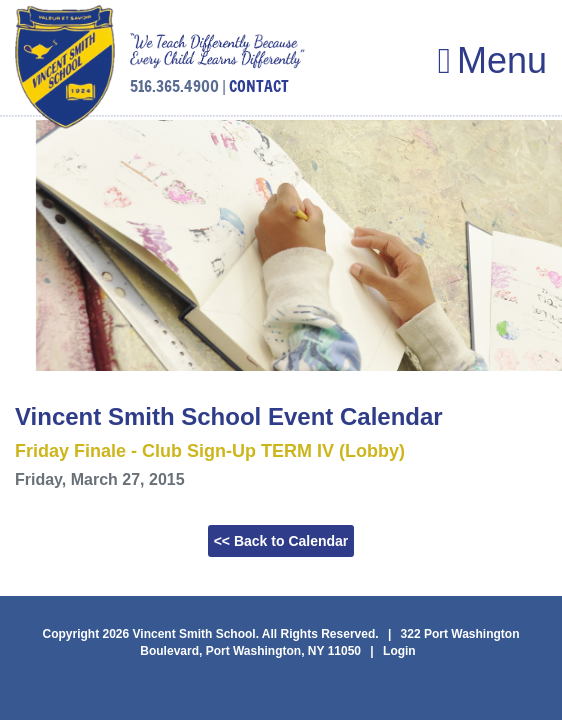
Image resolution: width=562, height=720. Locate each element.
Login (399, 651)
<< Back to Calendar (281, 541)
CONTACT (259, 86)
